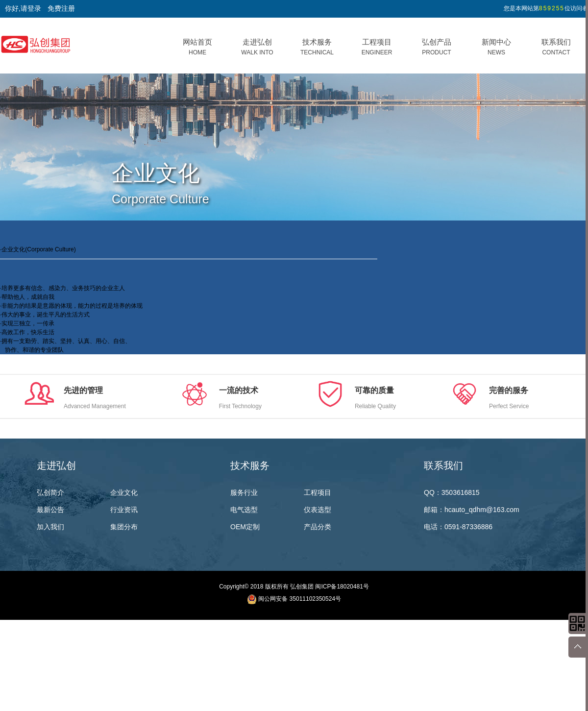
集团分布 (124, 527)
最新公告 (50, 510)
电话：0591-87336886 (458, 527)
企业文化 (124, 492)
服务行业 (244, 492)
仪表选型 (318, 510)
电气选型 (244, 510)
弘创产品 (437, 47)
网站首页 (197, 47)
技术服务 (317, 47)
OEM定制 (245, 527)
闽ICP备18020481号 (342, 587)
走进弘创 (257, 47)
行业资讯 (124, 510)
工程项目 (377, 47)
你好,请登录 (23, 8)
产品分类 (318, 527)
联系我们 (556, 47)
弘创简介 (50, 492)
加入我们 (50, 527)
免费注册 (61, 8)
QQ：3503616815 (452, 492)
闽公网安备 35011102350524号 (300, 599)
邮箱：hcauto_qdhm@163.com (472, 510)
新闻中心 (496, 47)
